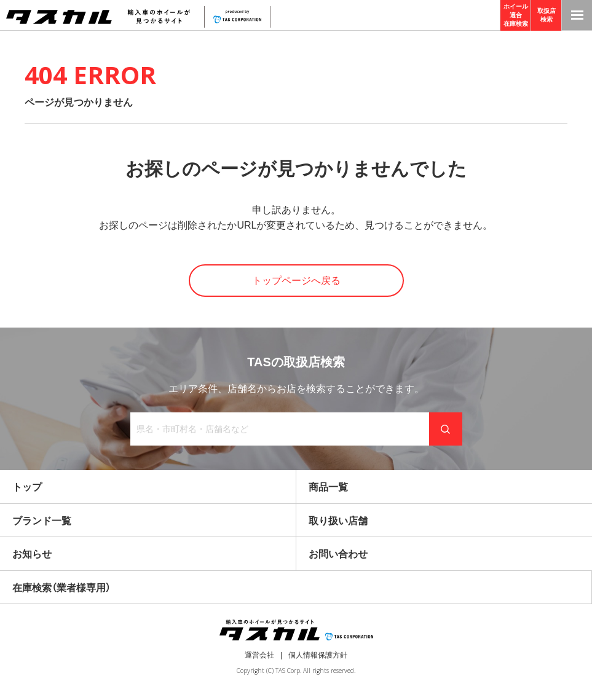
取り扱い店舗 (338, 521)
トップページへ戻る (296, 281)
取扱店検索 (547, 15)
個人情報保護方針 (318, 655)
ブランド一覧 (42, 521)
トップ (27, 487)
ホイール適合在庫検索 (516, 15)
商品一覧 (328, 487)
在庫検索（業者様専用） (61, 588)
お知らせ (32, 554)
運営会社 (259, 655)
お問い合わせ (338, 554)
